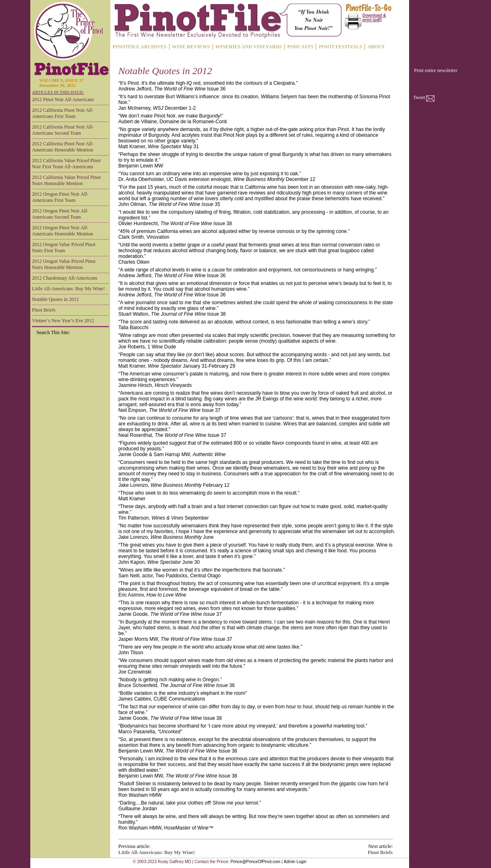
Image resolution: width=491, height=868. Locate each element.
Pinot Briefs (44, 310)
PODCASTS (300, 47)
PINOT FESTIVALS (340, 47)
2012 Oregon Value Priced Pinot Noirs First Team (64, 248)
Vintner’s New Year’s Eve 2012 (63, 321)
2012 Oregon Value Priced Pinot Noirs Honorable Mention (64, 264)
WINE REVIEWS (191, 47)
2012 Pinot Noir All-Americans (63, 99)
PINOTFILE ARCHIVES (140, 47)
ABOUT (376, 47)
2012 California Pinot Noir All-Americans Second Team (63, 130)
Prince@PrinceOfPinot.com (256, 862)
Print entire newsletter (436, 70)
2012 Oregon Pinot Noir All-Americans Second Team (60, 214)
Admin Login (295, 862)
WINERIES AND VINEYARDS (249, 47)
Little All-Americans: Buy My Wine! (68, 289)
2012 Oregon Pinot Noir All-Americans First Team (60, 197)
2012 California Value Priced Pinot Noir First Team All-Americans (66, 164)
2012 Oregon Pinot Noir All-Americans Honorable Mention (62, 231)
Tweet (419, 97)
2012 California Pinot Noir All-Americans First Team (63, 113)
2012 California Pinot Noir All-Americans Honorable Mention (63, 147)
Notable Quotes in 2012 (55, 299)
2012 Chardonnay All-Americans (64, 278)
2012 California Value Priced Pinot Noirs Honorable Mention (66, 180)
